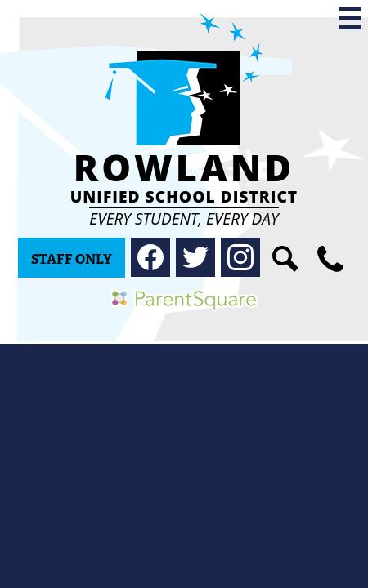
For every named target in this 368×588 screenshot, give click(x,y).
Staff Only (72, 259)
